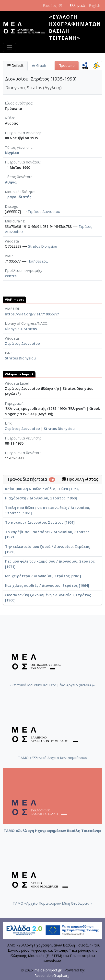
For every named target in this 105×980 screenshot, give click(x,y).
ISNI (8, 353)
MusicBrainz (15, 221)
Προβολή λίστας (80, 479)
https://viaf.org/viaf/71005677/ (32, 314)
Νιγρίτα (12, 153)
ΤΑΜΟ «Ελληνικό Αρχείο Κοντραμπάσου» (53, 758)
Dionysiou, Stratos (21, 329)
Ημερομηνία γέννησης (23, 133)
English (94, 6)
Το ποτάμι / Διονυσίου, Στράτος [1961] (40, 522)
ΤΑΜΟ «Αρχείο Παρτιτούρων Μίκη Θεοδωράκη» (53, 903)
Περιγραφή (14, 403)
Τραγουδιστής (18, 197)
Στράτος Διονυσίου (44, 212)
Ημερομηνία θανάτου (23, 162)
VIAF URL (12, 309)
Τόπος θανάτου (18, 177)
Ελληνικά (77, 6)
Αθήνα (11, 182)
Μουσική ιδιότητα (20, 192)
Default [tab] (15, 65)
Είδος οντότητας (19, 103)
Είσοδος (52, 6)
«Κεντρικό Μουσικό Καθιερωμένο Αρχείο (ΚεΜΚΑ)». (52, 685)
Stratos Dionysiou (43, 246)
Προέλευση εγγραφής (23, 271)
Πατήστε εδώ (38, 261)
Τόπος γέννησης (19, 147)
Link (8, 423)
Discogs (11, 206)
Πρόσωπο (67, 65)
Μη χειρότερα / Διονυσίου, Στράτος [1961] (43, 576)
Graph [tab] (39, 65)
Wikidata (12, 241)
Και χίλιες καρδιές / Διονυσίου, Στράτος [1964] (47, 585)
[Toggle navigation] (9, 47)
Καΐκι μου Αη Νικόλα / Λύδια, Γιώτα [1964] (42, 489)
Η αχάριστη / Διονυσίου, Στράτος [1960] (41, 498)
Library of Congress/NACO (26, 323)
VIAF (9, 256)
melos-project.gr (48, 970)
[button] (64, 479)
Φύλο (9, 118)
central (11, 276)
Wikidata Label (17, 383)
